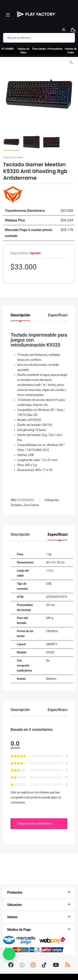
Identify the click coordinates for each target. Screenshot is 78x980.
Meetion (51, 679)
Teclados (7, 157)
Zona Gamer (18, 157)
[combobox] (33, 38)
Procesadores (55, 49)
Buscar (69, 38)
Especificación (60, 315)
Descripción (20, 315)
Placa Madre (39, 49)
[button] (71, 63)
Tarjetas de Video (23, 51)
